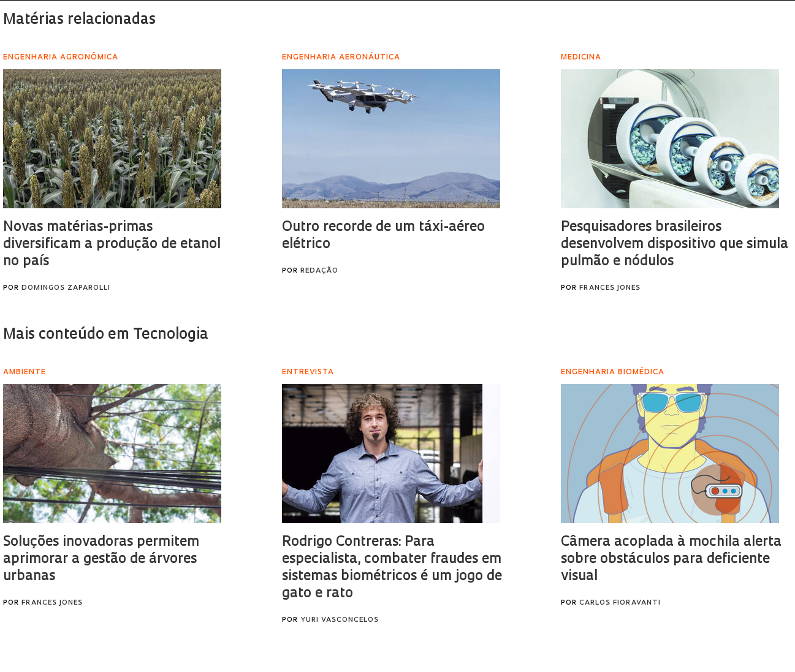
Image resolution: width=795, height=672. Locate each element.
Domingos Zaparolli (66, 288)
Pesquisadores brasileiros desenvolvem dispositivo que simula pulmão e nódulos (675, 245)
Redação (319, 271)
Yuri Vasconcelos (340, 620)
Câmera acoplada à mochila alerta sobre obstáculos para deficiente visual (671, 560)
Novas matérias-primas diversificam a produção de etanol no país (112, 245)
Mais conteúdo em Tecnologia (106, 335)
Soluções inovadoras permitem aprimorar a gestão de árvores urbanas (101, 560)
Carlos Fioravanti (620, 603)
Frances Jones (610, 288)
